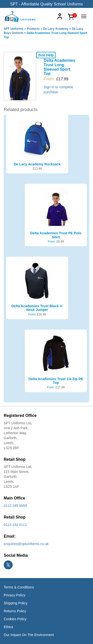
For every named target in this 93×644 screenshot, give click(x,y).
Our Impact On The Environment (29, 635)
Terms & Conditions (19, 587)
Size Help (46, 55)
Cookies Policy (15, 619)
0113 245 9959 (15, 506)
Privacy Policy (15, 595)
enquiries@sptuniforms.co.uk (26, 544)
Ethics (8, 627)
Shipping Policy (16, 603)
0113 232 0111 (15, 525)
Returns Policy (15, 611)
